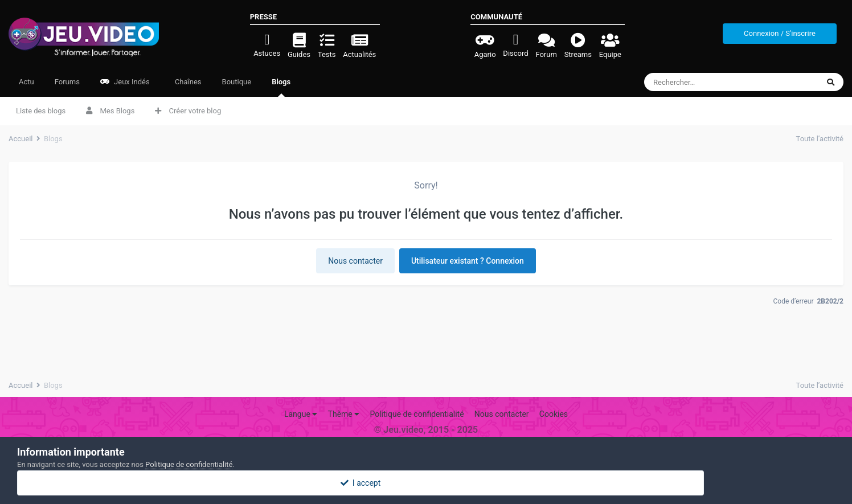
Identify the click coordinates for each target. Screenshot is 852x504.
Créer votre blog (188, 111)
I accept (426, 483)
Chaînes (187, 82)
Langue (301, 414)
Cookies (554, 414)
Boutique (237, 82)
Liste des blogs (41, 111)
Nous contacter (355, 261)
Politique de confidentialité (417, 414)
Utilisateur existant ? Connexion (468, 261)
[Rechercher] (710, 82)
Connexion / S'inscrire (780, 33)
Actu (26, 82)
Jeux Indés (125, 82)
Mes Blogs (110, 111)
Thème (344, 414)
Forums (67, 82)
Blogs (281, 87)
